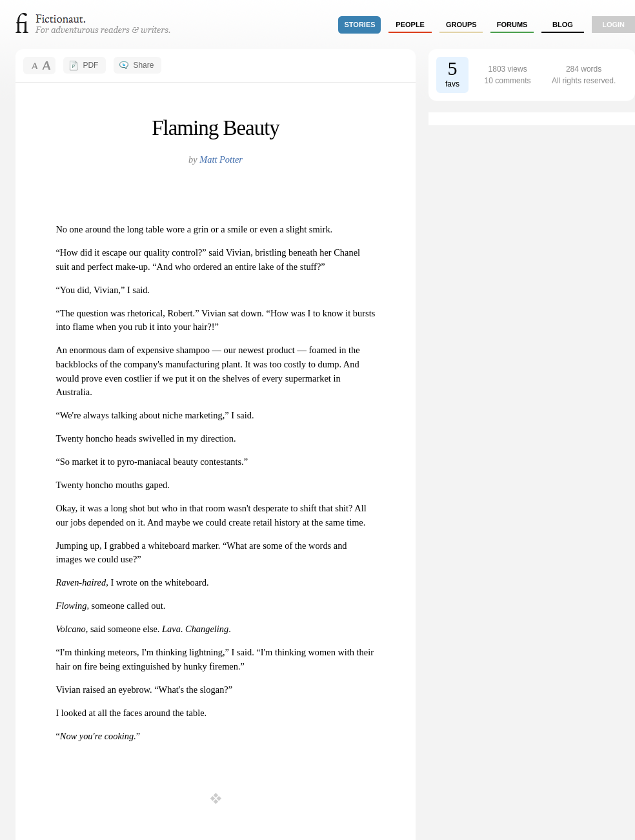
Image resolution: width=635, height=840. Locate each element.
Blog (563, 25)
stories (360, 25)
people (410, 25)
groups (461, 25)
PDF (90, 65)
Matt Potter (221, 159)
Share (143, 65)
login (613, 25)
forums (512, 25)
